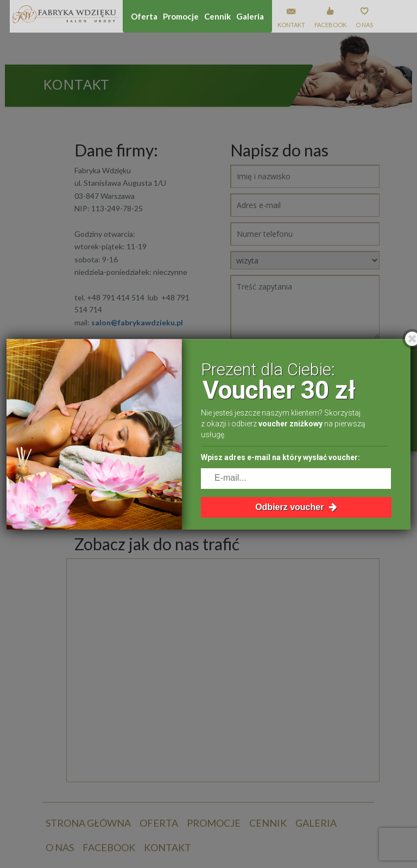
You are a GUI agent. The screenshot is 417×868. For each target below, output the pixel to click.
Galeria (250, 16)
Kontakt (291, 25)
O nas (364, 25)
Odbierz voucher (296, 507)
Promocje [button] (181, 16)
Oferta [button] (144, 16)
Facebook (330, 25)
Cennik (217, 16)
